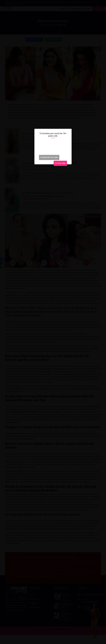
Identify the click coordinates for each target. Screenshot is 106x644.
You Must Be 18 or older (49, 157)
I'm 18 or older (60, 163)
